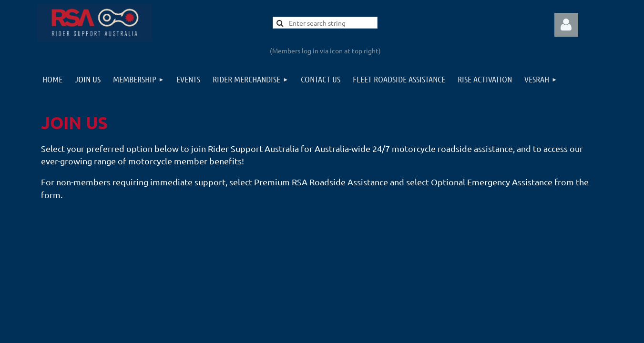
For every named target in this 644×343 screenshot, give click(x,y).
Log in (566, 25)
